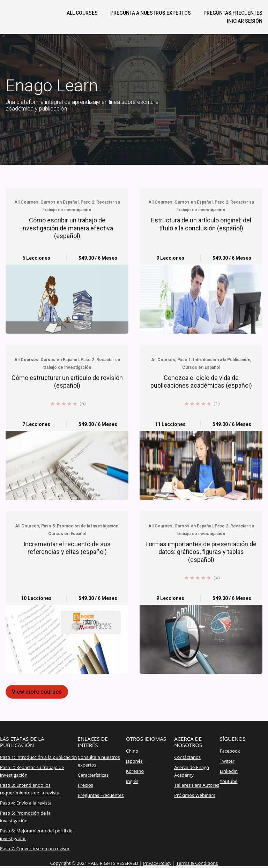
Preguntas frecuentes (233, 13)
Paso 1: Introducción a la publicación (39, 757)
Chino (132, 751)
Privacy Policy (157, 863)
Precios (85, 785)
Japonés (134, 761)
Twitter (227, 761)
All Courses (82, 13)
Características (93, 775)
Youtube (229, 781)
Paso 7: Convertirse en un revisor (35, 848)
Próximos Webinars (195, 795)
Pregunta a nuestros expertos (151, 13)
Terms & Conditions (197, 863)
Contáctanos (187, 757)
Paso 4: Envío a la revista (26, 803)
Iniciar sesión (245, 21)
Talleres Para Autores (197, 785)
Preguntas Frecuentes (101, 795)
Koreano (135, 771)
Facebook (230, 751)
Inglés (132, 781)
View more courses (37, 692)
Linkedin (229, 771)
